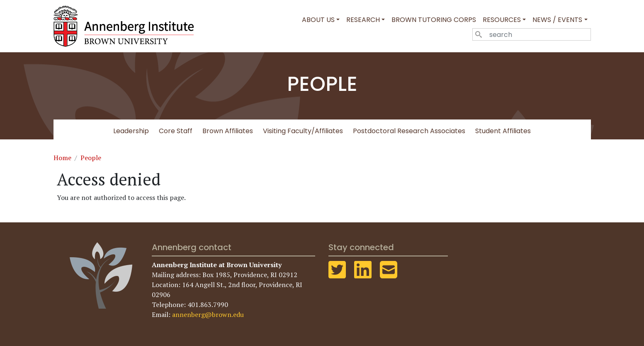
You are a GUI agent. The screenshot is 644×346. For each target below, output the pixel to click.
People (91, 158)
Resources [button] (502, 20)
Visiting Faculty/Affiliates (303, 131)
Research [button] (363, 20)
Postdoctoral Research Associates (409, 131)
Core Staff (176, 131)
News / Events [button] (557, 20)
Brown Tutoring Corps (434, 20)
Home (62, 158)
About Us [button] (318, 20)
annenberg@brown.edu (208, 314)
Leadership (131, 131)
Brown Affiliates (228, 131)
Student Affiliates (503, 131)
